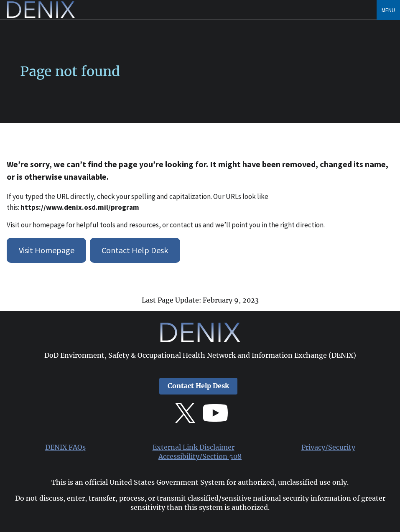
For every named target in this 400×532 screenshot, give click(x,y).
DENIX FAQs (65, 447)
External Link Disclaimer (194, 447)
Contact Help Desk (135, 250)
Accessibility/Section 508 (200, 457)
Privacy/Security (328, 447)
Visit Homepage (47, 250)
